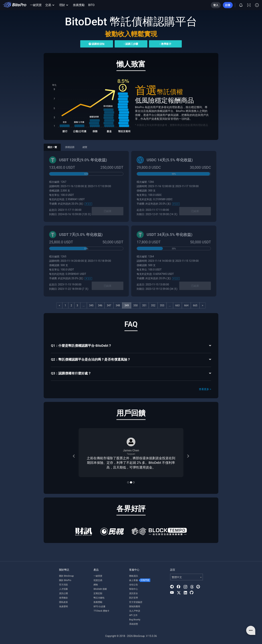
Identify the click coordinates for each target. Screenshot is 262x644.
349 (127, 305)
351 (144, 305)
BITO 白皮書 (99, 607)
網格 (96, 585)
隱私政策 (63, 602)
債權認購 (70, 147)
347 (109, 305)
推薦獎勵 (79, 5)
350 (136, 305)
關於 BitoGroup (66, 576)
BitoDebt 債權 (100, 589)
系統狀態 (134, 624)
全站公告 (134, 585)
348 (118, 305)
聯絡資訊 (134, 576)
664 (186, 305)
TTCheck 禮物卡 (101, 611)
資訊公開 (63, 593)
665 (195, 305)
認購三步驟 (131, 44)
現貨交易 (98, 580)
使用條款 (63, 598)
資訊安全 (134, 593)
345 (91, 305)
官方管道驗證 (136, 602)
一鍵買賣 (36, 5)
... (84, 305)
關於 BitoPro (65, 580)
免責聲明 (63, 607)
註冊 (228, 5)
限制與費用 (135, 607)
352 (153, 305)
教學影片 (165, 44)
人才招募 (63, 589)
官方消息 (63, 585)
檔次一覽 (52, 147)
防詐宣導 (134, 598)
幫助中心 (134, 589)
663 (178, 305)
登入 (216, 5)
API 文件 (133, 615)
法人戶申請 (135, 611)
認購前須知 (97, 44)
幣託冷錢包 (99, 598)
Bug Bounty (135, 620)
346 (100, 305)
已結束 (108, 211)
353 (162, 305)
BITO (91, 5)
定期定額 (98, 593)
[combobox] (186, 577)
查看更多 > (205, 389)
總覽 (85, 147)
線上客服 (134, 580)
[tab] (131, 346)
